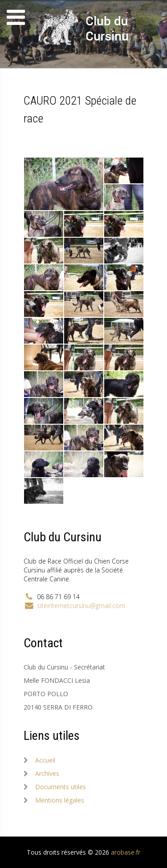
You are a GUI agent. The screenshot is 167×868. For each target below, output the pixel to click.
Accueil (45, 760)
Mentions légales (60, 800)
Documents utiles (61, 787)
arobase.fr (126, 852)
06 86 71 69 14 (58, 597)
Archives (47, 773)
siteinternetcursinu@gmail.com (81, 606)
